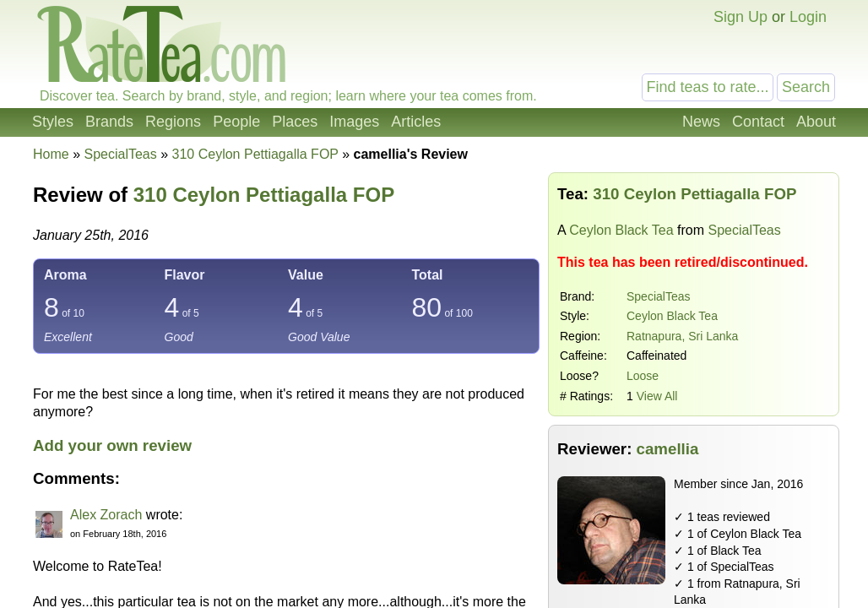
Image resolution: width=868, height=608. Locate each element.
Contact (758, 122)
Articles (416, 122)
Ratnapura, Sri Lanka (682, 336)
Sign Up (741, 17)
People (236, 122)
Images (354, 122)
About (816, 122)
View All (657, 396)
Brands (109, 122)
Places (295, 122)
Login (808, 17)
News (701, 122)
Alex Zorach (106, 515)
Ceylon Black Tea (621, 230)
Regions (173, 122)
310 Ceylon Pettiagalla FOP (264, 195)
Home (51, 154)
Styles (53, 122)
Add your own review (112, 445)
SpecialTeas (659, 296)
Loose (643, 376)
